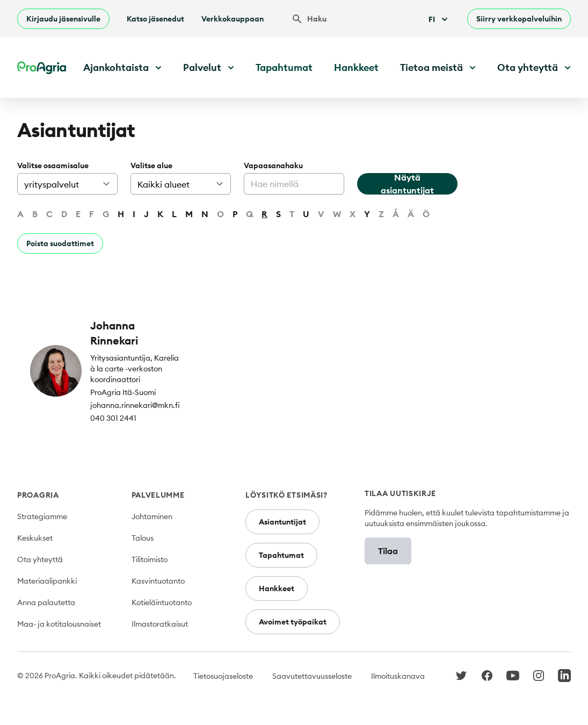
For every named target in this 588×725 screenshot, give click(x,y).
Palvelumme (158, 495)
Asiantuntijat (282, 522)
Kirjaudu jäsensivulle (63, 19)
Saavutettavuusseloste (312, 676)
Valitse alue (151, 166)
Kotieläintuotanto (162, 602)
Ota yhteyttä (40, 559)
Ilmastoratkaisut (160, 624)
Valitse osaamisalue (53, 166)
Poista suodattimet (60, 243)
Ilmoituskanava (398, 676)
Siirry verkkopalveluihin (519, 19)
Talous (143, 538)
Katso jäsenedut (155, 19)
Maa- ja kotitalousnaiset (59, 624)
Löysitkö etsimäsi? (286, 495)
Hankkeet (356, 67)
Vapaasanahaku (273, 166)
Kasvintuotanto (158, 581)
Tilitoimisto (150, 559)
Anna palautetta (46, 602)
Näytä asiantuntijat (407, 184)
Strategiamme (42, 516)
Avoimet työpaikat (293, 622)
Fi (439, 19)
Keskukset (35, 538)
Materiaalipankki (47, 581)
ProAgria (38, 495)
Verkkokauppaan (233, 19)
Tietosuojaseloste (223, 676)
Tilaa (388, 551)
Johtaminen (152, 516)
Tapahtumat (284, 67)
